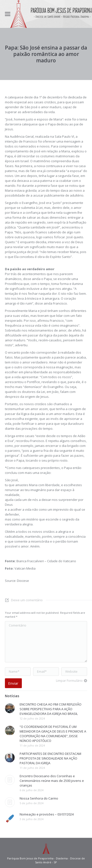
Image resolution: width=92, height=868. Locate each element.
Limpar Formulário (69, 681)
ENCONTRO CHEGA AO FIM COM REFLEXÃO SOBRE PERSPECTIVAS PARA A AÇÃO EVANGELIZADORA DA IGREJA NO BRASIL (51, 709)
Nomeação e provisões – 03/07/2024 (47, 814)
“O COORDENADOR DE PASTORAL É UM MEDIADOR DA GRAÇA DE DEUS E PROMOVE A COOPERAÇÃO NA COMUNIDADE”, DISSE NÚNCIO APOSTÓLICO (53, 734)
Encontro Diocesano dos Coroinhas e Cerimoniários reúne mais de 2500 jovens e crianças (52, 781)
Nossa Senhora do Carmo (39, 798)
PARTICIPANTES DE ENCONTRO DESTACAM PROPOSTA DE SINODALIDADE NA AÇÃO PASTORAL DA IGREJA (50, 758)
